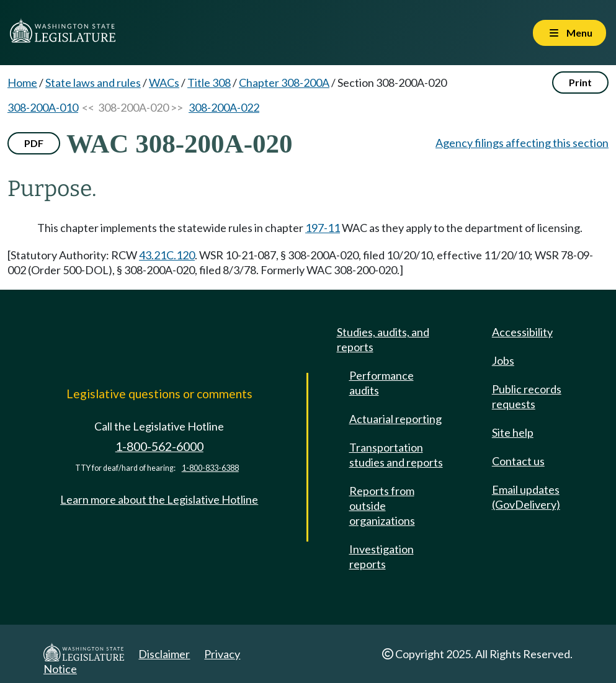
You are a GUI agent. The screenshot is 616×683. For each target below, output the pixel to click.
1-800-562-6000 (159, 446)
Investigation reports (382, 556)
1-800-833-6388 (210, 468)
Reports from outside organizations (382, 506)
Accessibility (522, 332)
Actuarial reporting (395, 419)
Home (22, 83)
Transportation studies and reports (396, 455)
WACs (164, 83)
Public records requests (527, 396)
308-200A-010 (43, 107)
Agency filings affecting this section (522, 143)
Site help (513, 432)
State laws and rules (93, 83)
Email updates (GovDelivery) (526, 497)
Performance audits (382, 383)
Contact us (518, 461)
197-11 (323, 228)
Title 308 (209, 83)
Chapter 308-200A (284, 83)
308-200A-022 (224, 107)
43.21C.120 (167, 255)
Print (580, 82)
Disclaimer (164, 654)
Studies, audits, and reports (383, 339)
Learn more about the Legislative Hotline (159, 499)
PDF (34, 143)
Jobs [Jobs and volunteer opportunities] (503, 360)
